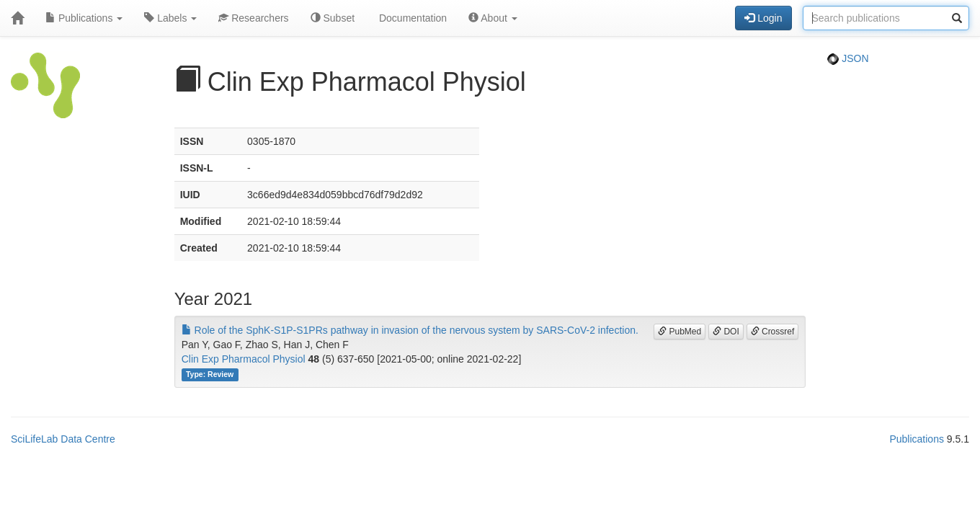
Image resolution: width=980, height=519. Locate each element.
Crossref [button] (773, 332)
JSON (848, 58)
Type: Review (210, 374)
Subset (333, 18)
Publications (84, 18)
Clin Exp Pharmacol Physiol (244, 359)
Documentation (411, 18)
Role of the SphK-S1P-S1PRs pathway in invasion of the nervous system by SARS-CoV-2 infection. (410, 330)
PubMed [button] (680, 332)
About (493, 18)
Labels (170, 18)
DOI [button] (726, 332)
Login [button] (763, 18)
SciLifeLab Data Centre (63, 439)
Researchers (253, 18)
